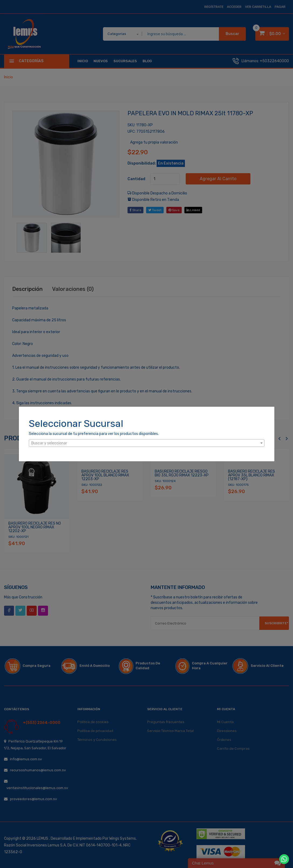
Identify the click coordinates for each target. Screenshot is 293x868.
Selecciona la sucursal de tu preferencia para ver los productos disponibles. (94, 434)
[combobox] (147, 443)
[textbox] (147, 443)
